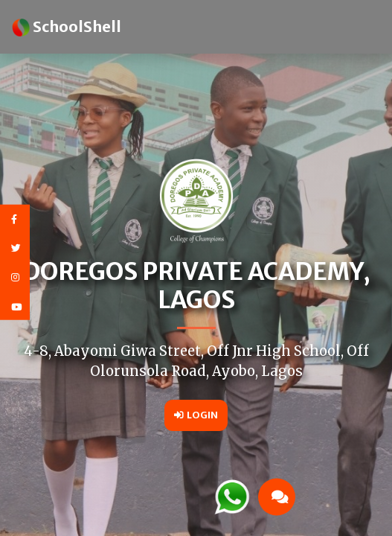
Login (196, 415)
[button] (289, 497)
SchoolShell (67, 27)
